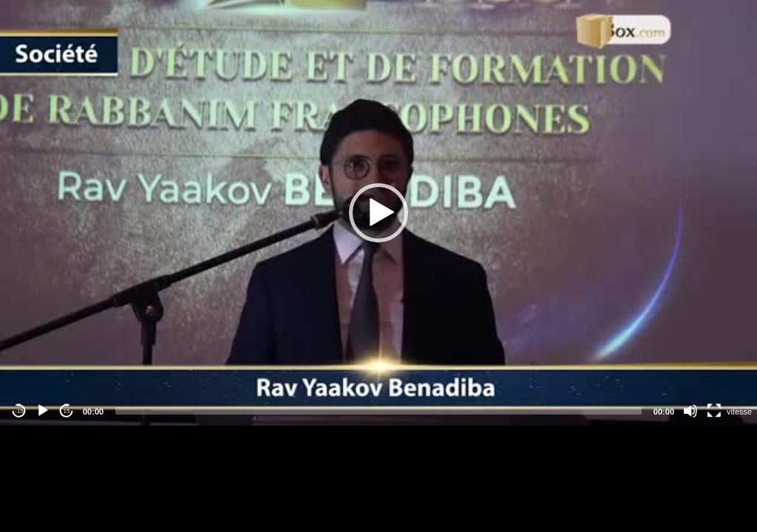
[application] (378, 213)
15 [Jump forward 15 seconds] (67, 411)
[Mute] (690, 411)
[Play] (43, 411)
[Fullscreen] (714, 411)
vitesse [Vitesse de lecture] (739, 412)
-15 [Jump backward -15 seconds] (19, 411)
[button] (378, 213)
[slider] (378, 411)
